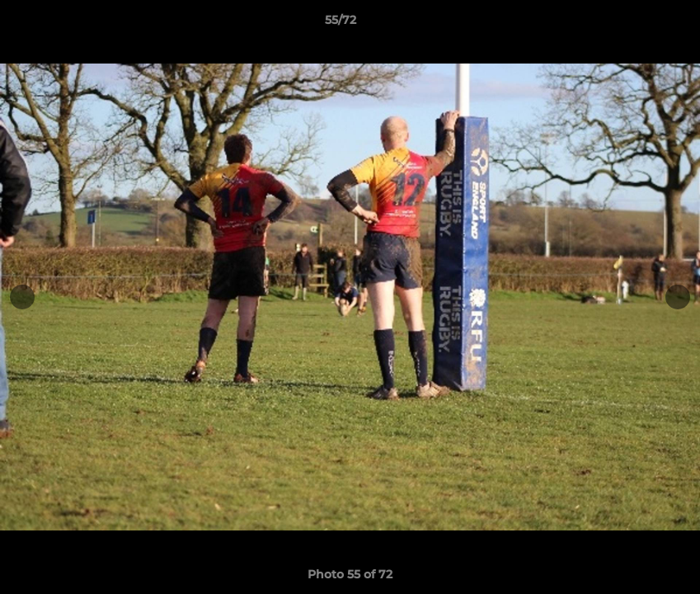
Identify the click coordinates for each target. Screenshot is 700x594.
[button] (631, 24)
